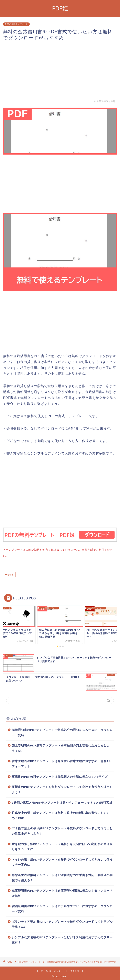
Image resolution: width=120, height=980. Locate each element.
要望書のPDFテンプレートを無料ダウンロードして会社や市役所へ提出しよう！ (62, 789)
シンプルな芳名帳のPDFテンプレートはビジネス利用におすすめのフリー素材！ (62, 939)
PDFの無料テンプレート (16, 24)
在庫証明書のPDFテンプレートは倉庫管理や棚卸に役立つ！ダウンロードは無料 (62, 893)
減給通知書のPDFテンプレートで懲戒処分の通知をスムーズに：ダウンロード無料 (62, 732)
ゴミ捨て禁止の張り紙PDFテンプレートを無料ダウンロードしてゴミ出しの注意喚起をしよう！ (62, 830)
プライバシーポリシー (52, 970)
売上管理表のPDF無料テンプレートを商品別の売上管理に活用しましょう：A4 (61, 747)
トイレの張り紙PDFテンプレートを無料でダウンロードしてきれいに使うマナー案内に (62, 861)
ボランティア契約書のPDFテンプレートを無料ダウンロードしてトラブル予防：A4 (62, 924)
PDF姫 (60, 8)
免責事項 (75, 970)
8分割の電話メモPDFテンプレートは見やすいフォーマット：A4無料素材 (62, 802)
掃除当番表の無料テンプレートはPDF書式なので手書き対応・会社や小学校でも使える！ (62, 877)
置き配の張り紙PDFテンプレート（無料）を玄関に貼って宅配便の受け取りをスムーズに (62, 846)
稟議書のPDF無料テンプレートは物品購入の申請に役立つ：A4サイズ (60, 776)
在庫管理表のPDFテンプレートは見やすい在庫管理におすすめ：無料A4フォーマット (61, 763)
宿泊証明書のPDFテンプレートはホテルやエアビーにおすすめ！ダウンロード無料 (62, 908)
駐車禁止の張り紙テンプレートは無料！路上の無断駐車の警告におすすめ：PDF (61, 815)
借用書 (10, 574)
